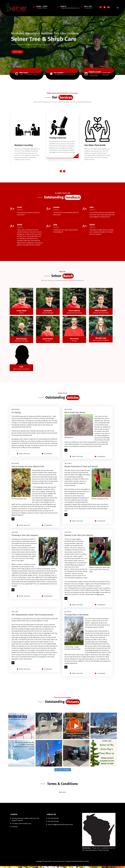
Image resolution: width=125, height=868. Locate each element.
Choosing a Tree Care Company (25, 537)
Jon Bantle (48, 312)
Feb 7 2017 (15, 613)
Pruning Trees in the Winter (77, 616)
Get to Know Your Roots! (75, 414)
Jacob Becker (48, 341)
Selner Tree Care (25, 455)
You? (21, 369)
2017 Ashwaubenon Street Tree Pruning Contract (32, 616)
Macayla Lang (101, 340)
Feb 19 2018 (68, 411)
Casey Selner (21, 312)
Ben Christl (74, 340)
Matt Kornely (21, 341)
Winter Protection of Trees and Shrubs (81, 468)
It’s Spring (16, 414)
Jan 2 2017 (68, 613)
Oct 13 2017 (68, 465)
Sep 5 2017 (15, 534)
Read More (68, 452)
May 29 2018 (15, 411)
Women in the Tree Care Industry (79, 537)
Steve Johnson (74, 312)
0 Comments (48, 455)
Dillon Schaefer (101, 312)
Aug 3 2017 (68, 534)
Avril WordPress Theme (81, 863)
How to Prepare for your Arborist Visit (28, 468)
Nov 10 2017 (15, 465)
